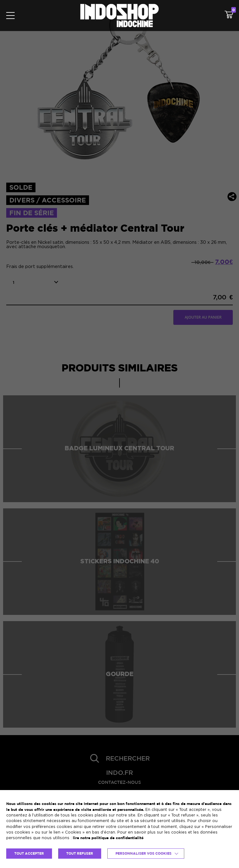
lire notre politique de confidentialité (108, 838)
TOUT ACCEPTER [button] (29, 853)
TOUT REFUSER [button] (80, 853)
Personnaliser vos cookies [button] (143, 853)
